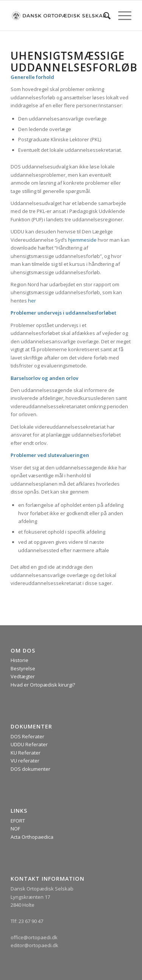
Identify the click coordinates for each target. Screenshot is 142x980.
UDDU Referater (29, 744)
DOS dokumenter (30, 769)
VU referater (25, 761)
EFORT (18, 821)
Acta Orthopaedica (32, 837)
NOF (15, 829)
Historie (20, 660)
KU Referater (26, 753)
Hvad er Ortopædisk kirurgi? (43, 685)
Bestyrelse (23, 668)
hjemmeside (82, 240)
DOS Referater (27, 736)
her (32, 301)
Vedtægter (23, 676)
